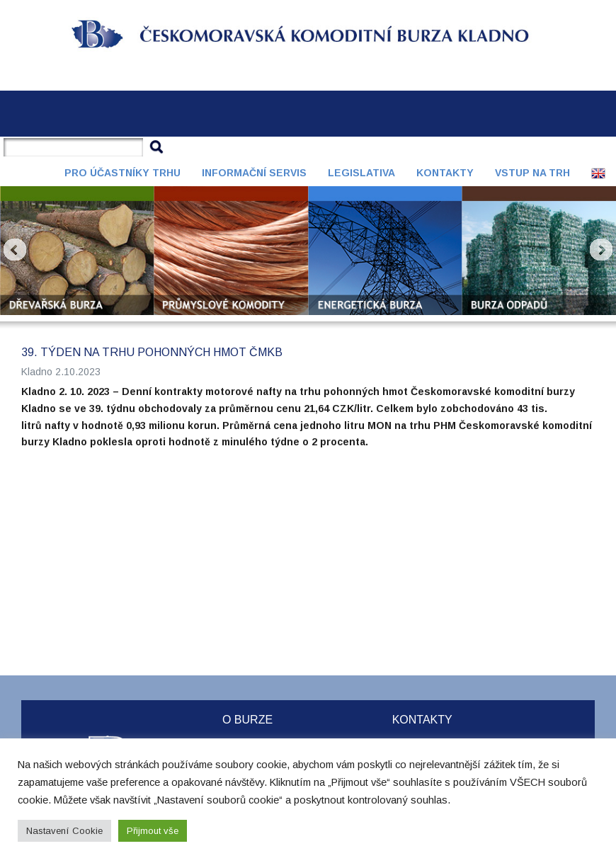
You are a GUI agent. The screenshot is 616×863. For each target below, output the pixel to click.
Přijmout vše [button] (153, 831)
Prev (15, 250)
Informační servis (254, 173)
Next (601, 250)
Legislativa (361, 173)
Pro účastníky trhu (122, 173)
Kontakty (445, 173)
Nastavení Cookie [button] (64, 831)
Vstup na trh (532, 173)
